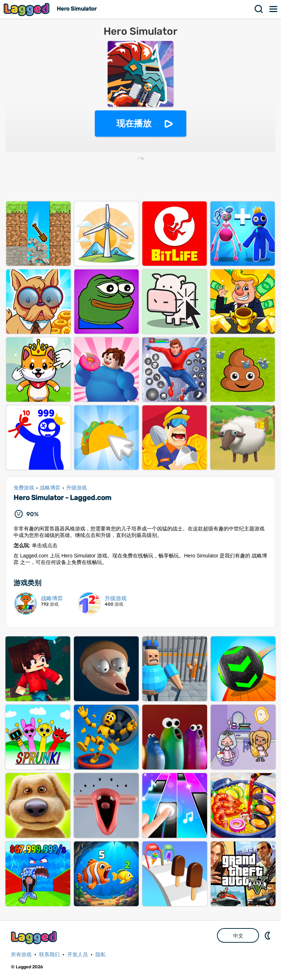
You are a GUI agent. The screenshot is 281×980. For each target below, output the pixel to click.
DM (268, 935)
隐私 (101, 955)
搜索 (259, 9)
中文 (238, 936)
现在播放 (134, 123)
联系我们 (49, 955)
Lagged (27, 9)
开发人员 (78, 955)
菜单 (274, 9)
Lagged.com (35, 937)
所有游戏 (21, 955)
